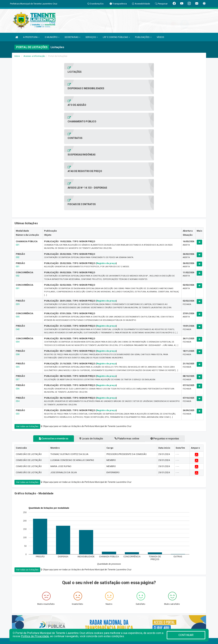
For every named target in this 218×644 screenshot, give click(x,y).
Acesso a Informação (34, 56)
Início (17, 56)
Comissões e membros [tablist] (49, 339)
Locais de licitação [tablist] (90, 339)
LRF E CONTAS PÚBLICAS (116, 37)
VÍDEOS (161, 37)
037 (18, 280)
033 (18, 314)
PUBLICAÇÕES (143, 37)
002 (18, 158)
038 (18, 255)
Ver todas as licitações (27, 327)
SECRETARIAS (72, 37)
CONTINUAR (186, 635)
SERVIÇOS (92, 37)
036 (18, 289)
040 (18, 230)
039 (18, 205)
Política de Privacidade (35, 636)
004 (18, 242)
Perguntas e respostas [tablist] (169, 339)
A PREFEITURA (31, 37)
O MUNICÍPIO (52, 37)
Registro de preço (106, 164)
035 (18, 267)
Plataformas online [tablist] (128, 339)
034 (18, 302)
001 (18, 145)
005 (18, 217)
